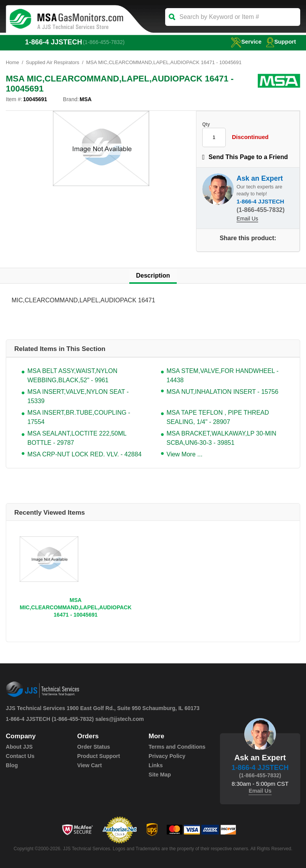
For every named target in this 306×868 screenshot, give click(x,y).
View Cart (90, 765)
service (245, 42)
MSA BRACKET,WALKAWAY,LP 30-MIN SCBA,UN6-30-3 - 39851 (222, 438)
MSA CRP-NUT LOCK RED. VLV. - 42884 (85, 454)
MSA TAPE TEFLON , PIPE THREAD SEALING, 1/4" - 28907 (218, 417)
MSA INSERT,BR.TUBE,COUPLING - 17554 (79, 417)
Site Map (160, 775)
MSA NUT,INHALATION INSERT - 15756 (223, 392)
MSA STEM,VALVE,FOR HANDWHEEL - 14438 (223, 376)
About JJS (19, 747)
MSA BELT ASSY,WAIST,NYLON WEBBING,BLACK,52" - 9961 (72, 376)
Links (156, 765)
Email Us (247, 219)
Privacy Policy (167, 756)
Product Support (98, 756)
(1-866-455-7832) (104, 42)
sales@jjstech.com (120, 719)
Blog (12, 765)
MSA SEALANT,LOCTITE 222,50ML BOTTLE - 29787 (77, 438)
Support (281, 42)
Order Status (94, 747)
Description (153, 275)
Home (13, 62)
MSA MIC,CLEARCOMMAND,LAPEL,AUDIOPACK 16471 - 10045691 (76, 607)
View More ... (185, 454)
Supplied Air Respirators (53, 62)
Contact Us (20, 756)
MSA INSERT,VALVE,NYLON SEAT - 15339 (78, 396)
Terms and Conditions (177, 747)
